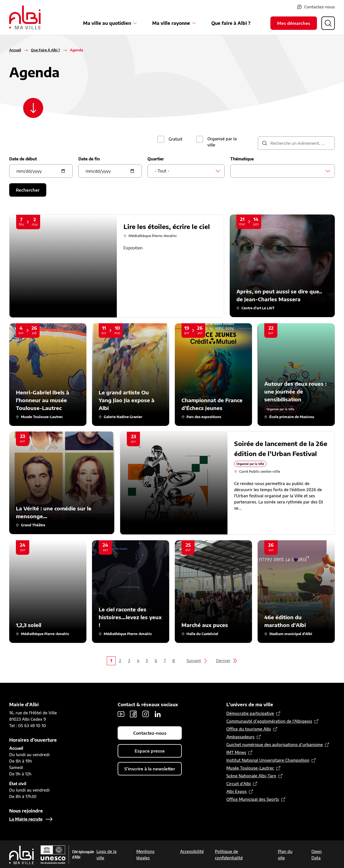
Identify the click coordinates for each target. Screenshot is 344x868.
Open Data (317, 855)
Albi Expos (237, 791)
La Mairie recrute (26, 819)
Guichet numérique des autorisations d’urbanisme (275, 745)
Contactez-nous (319, 7)
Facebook (133, 714)
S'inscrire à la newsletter (150, 769)
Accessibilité (192, 851)
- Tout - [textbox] (162, 171)
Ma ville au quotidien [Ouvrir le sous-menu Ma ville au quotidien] (107, 23)
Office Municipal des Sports (253, 799)
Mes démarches (294, 23)
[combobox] (186, 171)
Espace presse (150, 751)
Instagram (146, 714)
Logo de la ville (106, 855)
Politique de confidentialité (229, 855)
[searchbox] (239, 171)
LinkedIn (158, 714)
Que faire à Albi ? (231, 23)
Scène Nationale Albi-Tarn (251, 776)
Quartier (156, 159)
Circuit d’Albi (239, 784)
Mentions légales (145, 855)
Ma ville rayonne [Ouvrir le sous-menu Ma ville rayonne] (171, 23)
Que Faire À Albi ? (45, 50)
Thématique (242, 159)
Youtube (121, 714)
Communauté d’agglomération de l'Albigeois (269, 721)
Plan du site (285, 855)
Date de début (23, 159)
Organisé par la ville (222, 142)
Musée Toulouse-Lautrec (250, 768)
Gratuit (175, 139)
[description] (296, 143)
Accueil (15, 50)
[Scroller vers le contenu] (33, 108)
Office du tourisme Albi (249, 729)
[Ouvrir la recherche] (328, 23)
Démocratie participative (250, 713)
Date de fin (89, 159)
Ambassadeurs (240, 737)
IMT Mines (236, 752)
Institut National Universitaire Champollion (268, 760)
